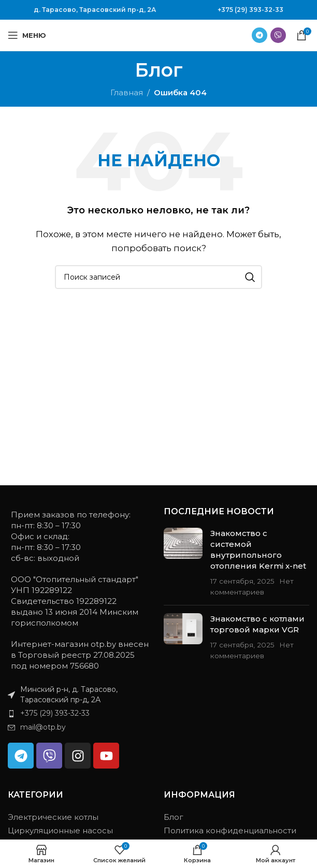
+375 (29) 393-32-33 (250, 10)
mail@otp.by (43, 727)
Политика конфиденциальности (230, 830)
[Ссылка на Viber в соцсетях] (278, 35)
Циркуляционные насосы (60, 830)
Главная (127, 92)
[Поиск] (159, 277)
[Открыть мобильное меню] (27, 35)
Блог (174, 817)
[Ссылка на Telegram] (260, 35)
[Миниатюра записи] (183, 562)
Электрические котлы (53, 817)
